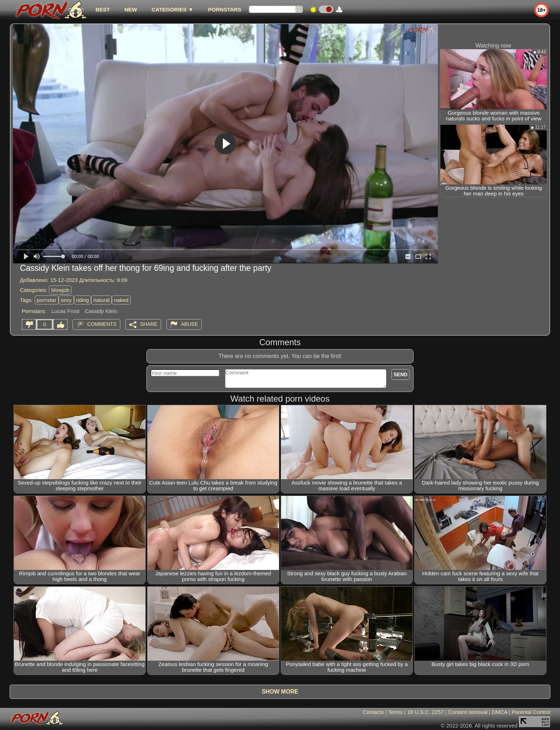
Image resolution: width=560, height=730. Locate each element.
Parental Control (531, 712)
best (102, 9)
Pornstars (225, 9)
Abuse (189, 324)
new (131, 9)
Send (401, 374)
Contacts (373, 712)
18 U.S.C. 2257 (426, 712)
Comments (102, 324)
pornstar (47, 300)
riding (83, 300)
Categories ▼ (172, 9)
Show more (280, 692)
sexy (66, 300)
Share (149, 324)
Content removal (468, 712)
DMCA (499, 712)
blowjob (60, 290)
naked (121, 300)
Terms (396, 712)
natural (101, 300)
